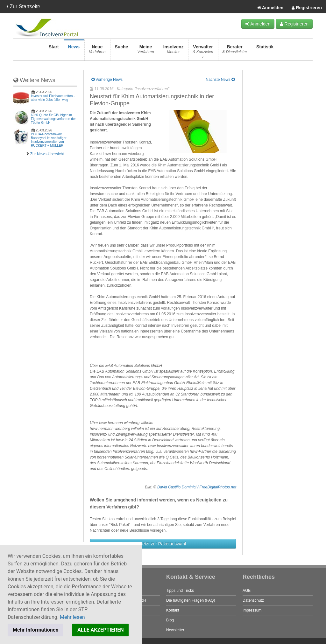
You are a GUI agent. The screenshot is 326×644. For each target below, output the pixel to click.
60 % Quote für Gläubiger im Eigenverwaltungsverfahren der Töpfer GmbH (53, 119)
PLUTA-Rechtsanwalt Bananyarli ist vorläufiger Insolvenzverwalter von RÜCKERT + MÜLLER (49, 140)
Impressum (252, 610)
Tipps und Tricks (180, 591)
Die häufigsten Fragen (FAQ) (191, 600)
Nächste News (220, 80)
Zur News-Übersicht (47, 154)
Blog (170, 620)
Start (54, 51)
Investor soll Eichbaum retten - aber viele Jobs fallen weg (53, 98)
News (74, 51)
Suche (121, 51)
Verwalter (203, 51)
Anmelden (270, 8)
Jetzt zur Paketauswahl (163, 544)
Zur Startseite (23, 7)
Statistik (265, 51)
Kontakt (173, 610)
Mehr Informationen (35, 630)
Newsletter (175, 630)
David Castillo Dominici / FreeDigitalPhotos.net (197, 487)
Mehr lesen (72, 617)
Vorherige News (107, 80)
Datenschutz (253, 600)
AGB (247, 591)
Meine (145, 51)
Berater (235, 51)
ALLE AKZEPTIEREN (100, 630)
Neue (97, 51)
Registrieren (307, 8)
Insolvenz (174, 51)
